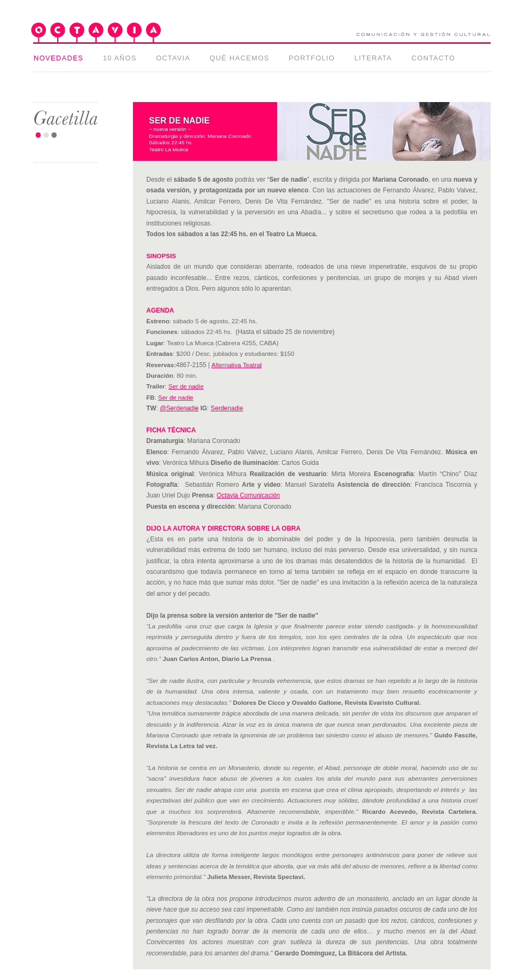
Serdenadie (227, 408)
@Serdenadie (179, 408)
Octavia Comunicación (249, 495)
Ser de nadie (186, 386)
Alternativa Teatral (237, 365)
